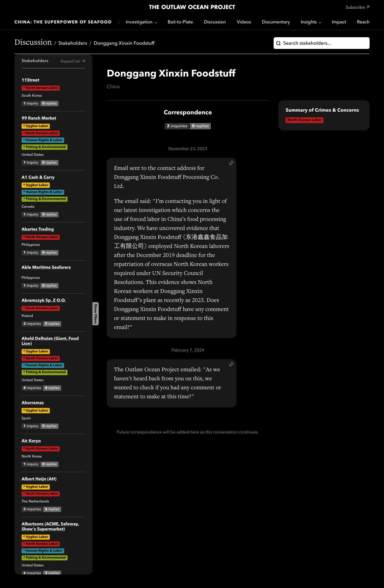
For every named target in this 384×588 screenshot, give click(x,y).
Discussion (215, 22)
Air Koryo (31, 441)
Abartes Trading (38, 230)
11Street (30, 80)
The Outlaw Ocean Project (192, 8)
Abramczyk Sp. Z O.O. (44, 301)
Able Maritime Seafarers (46, 268)
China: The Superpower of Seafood (63, 23)
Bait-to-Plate (180, 22)
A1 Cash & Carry (38, 178)
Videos (244, 22)
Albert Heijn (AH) (39, 479)
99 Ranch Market (39, 119)
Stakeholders (73, 44)
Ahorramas (33, 403)
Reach (363, 22)
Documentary (276, 22)
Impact (339, 22)
